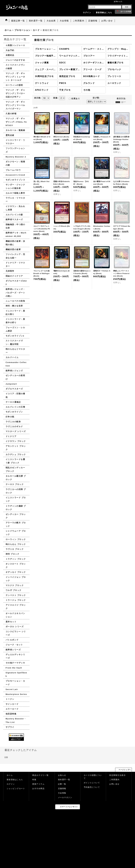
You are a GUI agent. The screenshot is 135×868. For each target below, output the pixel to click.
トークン (10, 699)
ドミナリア (11, 436)
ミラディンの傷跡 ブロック (16, 508)
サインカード (12, 704)
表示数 (38, 98)
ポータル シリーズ (15, 626)
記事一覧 (62, 784)
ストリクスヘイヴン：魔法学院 (14, 342)
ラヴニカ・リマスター (15, 200)
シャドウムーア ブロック (16, 533)
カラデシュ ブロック (16, 454)
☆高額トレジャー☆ (15, 45)
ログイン (87, 13)
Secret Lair (12, 689)
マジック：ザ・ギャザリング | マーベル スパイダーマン (15, 105)
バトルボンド (12, 640)
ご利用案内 (114, 780)
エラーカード (12, 709)
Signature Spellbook (16, 674)
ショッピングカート (16, 789)
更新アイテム (38, 784)
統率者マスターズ (14, 219)
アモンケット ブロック (16, 448)
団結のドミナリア (14, 276)
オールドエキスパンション (15, 615)
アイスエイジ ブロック (16, 607)
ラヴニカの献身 (13, 422)
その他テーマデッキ (15, 663)
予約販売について (92, 787)
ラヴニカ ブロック (15, 549)
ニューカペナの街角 (15, 301)
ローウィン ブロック (16, 539)
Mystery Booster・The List (16, 720)
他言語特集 (11, 714)
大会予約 (10, 50)
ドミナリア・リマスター (15, 264)
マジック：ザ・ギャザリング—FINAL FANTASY (16, 122)
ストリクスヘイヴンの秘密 (15, 67)
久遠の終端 (11, 113)
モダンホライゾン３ (15, 180)
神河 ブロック (13, 554)
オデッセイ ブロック (16, 572)
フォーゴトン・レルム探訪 (15, 329)
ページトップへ (125, 770)
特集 (34, 780)
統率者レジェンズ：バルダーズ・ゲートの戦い (15, 293)
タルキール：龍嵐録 (15, 130)
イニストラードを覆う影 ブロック (15, 461)
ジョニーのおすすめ (15, 60)
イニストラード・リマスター (15, 142)
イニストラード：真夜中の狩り (15, 321)
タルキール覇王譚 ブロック (16, 478)
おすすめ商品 (38, 789)
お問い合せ (114, 784)
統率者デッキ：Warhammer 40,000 (16, 234)
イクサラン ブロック (16, 441)
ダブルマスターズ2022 (16, 283)
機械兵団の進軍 (13, 249)
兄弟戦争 (10, 271)
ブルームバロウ (13, 170)
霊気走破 (10, 135)
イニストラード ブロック (16, 499)
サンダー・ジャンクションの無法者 (15, 186)
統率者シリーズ (13, 650)
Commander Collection (16, 364)
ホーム (10, 775)
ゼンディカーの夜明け (15, 377)
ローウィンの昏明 (14, 85)
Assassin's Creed (15, 175)
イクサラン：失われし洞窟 (15, 208)
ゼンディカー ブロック (16, 516)
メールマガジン (65, 797)
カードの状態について (93, 777)
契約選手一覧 (64, 780)
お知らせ (62, 775)
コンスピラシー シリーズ (16, 633)
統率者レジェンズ (14, 371)
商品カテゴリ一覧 (40, 775)
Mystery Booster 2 (16, 157)
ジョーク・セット (14, 645)
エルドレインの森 (14, 215)
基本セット (11, 622)
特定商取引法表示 (117, 775)
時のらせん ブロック (16, 544)
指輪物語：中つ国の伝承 (15, 226)
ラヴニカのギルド (14, 426)
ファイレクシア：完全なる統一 (15, 256)
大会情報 (62, 793)
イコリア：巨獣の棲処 (15, 395)
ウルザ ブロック (14, 590)
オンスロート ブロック (16, 566)
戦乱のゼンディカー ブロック (15, 469)
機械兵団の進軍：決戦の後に (15, 243)
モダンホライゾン (14, 412)
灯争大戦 (10, 417)
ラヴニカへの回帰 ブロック (16, 491)
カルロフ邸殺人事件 (15, 193)
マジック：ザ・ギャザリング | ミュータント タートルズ (15, 77)
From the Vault (14, 668)
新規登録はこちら (104, 13)
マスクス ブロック (15, 585)
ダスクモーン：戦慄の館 (15, 163)
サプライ (10, 727)
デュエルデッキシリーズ (15, 656)
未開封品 (10, 55)
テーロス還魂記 (13, 402)
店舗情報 (62, 789)
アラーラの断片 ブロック (16, 524)
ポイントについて (92, 783)
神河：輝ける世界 (14, 306)
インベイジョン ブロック (16, 579)
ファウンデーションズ (15, 150)
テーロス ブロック (15, 484)
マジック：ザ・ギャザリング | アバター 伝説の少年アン (15, 93)
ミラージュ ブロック (16, 600)
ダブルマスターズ (14, 389)
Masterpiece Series (16, 694)
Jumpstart (11, 384)
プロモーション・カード (15, 683)
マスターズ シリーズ (16, 431)
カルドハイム (12, 357)
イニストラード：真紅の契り (15, 312)
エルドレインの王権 (15, 407)
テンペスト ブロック (16, 595)
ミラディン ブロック (16, 559)
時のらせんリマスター (15, 351)
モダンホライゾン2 (15, 336)
